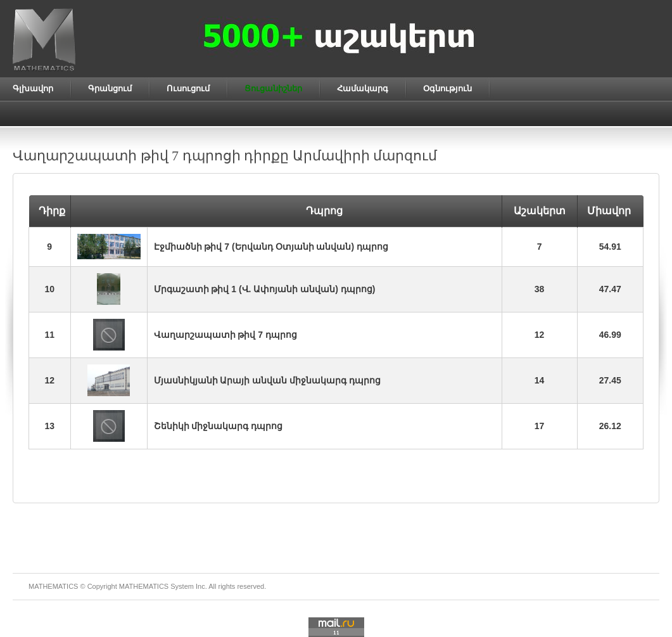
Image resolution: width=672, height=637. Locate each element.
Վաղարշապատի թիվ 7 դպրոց (225, 335)
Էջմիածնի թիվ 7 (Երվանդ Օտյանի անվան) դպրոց (271, 247)
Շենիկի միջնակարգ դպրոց (219, 426)
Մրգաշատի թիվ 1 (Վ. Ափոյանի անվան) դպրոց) (265, 289)
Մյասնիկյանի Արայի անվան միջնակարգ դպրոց (268, 380)
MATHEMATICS (144, 586)
